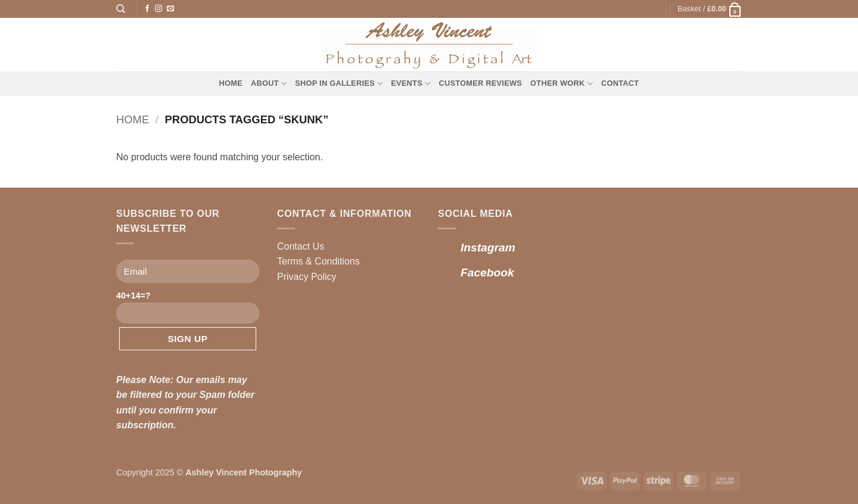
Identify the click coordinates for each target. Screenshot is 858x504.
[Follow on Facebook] (147, 9)
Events (411, 84)
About (269, 84)
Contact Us (301, 246)
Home (231, 83)
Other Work (562, 84)
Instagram (488, 248)
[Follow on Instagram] (158, 9)
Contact (620, 83)
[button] (710, 9)
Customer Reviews (480, 83)
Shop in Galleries (339, 84)
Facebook (487, 273)
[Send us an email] (170, 9)
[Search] (121, 9)
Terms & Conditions (318, 261)
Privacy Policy (307, 277)
